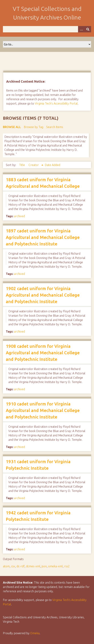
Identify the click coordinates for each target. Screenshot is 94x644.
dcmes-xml (33, 566)
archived (19, 216)
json (44, 566)
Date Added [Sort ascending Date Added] (52, 165)
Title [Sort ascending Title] (22, 165)
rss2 (67, 566)
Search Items (55, 127)
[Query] (47, 29)
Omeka (35, 633)
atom (6, 566)
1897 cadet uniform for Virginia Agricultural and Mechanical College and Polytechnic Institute (43, 237)
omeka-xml (55, 566)
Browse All (12, 127)
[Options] (81, 29)
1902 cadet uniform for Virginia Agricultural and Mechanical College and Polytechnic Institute (43, 295)
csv (13, 566)
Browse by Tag (34, 127)
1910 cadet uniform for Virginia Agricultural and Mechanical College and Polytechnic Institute (43, 410)
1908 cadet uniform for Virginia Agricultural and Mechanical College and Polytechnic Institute (43, 353)
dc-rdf (21, 566)
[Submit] (88, 29)
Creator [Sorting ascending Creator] (34, 165)
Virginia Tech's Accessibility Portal (56, 103)
